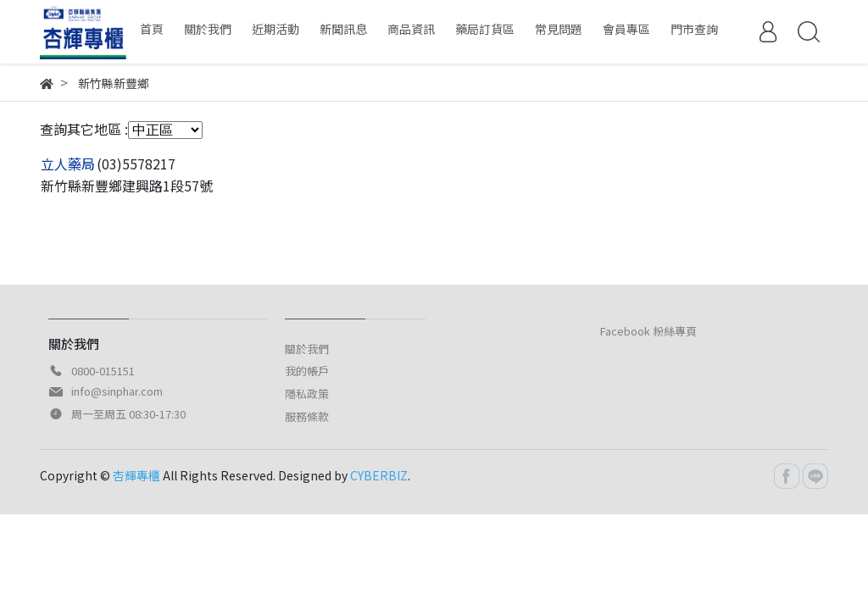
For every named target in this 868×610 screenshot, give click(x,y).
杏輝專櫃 (136, 475)
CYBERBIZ (379, 475)
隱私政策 (307, 394)
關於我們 (307, 349)
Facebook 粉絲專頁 (648, 331)
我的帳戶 (307, 371)
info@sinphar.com (117, 391)
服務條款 (307, 416)
